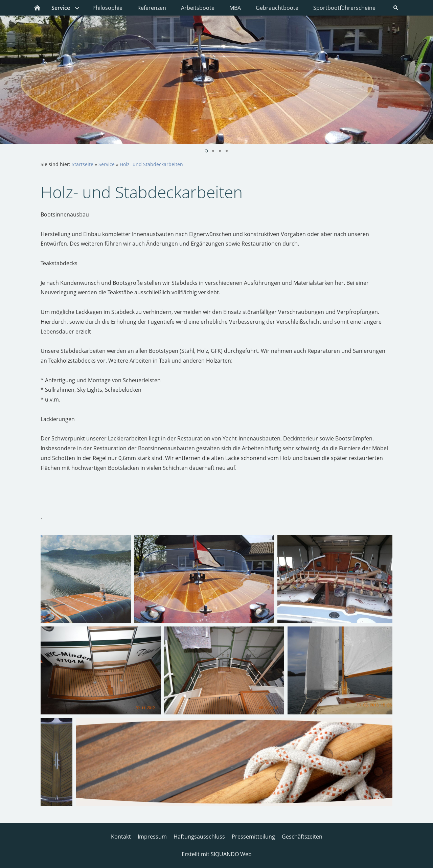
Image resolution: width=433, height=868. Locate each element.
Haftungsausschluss (199, 837)
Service (107, 164)
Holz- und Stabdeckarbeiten (151, 164)
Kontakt (121, 837)
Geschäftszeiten (302, 837)
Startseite (83, 164)
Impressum (152, 837)
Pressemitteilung (253, 837)
